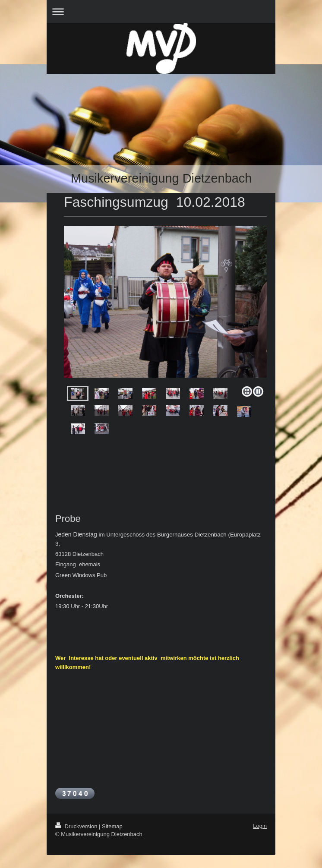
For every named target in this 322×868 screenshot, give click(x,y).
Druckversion (77, 826)
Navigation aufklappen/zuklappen (161, 11)
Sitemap (112, 826)
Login (260, 826)
